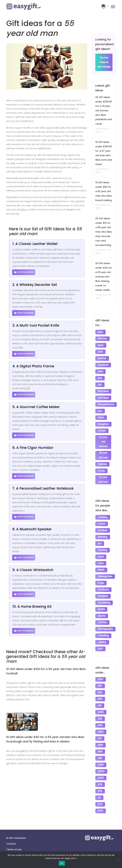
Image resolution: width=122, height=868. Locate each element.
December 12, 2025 (103, 130)
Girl (100, 384)
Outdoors (103, 587)
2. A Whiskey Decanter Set (35, 285)
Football (103, 529)
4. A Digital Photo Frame (33, 366)
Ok (62, 863)
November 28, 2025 (103, 252)
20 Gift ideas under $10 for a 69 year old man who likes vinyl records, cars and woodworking (104, 232)
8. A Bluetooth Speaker (32, 529)
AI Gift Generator (16, 833)
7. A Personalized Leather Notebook (43, 488)
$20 (100, 689)
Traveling (103, 633)
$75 (100, 780)
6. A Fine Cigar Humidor (33, 448)
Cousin (102, 430)
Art (100, 542)
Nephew (102, 463)
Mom (101, 345)
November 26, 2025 (103, 296)
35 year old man (103, 454)
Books (101, 607)
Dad (100, 352)
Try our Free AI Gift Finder (104, 62)
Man (100, 332)
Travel (102, 522)
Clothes (102, 620)
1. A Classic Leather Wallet (35, 244)
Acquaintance (106, 404)
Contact (11, 839)
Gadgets (103, 594)
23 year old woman (103, 441)
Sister (101, 417)
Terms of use (14, 845)
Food (101, 555)
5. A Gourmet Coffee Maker (36, 407)
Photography (105, 626)
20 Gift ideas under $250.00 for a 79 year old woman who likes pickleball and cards (104, 111)
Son (100, 410)
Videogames (105, 574)
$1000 (101, 767)
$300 (101, 774)
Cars (101, 561)
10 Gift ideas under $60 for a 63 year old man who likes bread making (104, 192)
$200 (101, 709)
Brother (102, 358)
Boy (100, 378)
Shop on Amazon (24, 272)
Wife (100, 371)
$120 (101, 806)
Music (101, 568)
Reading (103, 535)
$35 (100, 787)
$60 (100, 748)
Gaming (103, 548)
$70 (100, 800)
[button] (105, 7)
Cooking (103, 516)
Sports (102, 613)
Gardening (104, 600)
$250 (101, 761)
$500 (101, 728)
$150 (100, 741)
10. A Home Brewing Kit (32, 606)
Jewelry (102, 639)
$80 (100, 754)
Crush (101, 470)
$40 (100, 722)
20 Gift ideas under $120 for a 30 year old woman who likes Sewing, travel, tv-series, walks (104, 277)
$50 (100, 683)
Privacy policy (14, 850)
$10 (100, 735)
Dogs (101, 581)
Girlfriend (103, 397)
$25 (100, 715)
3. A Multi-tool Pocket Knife (36, 325)
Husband (103, 365)
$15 (100, 702)
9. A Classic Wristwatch (33, 570)
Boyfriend (103, 391)
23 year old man (103, 478)
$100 (101, 676)
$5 (99, 793)
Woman (102, 339)
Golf (100, 646)
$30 (100, 696)
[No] (118, 860)
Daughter (103, 423)
